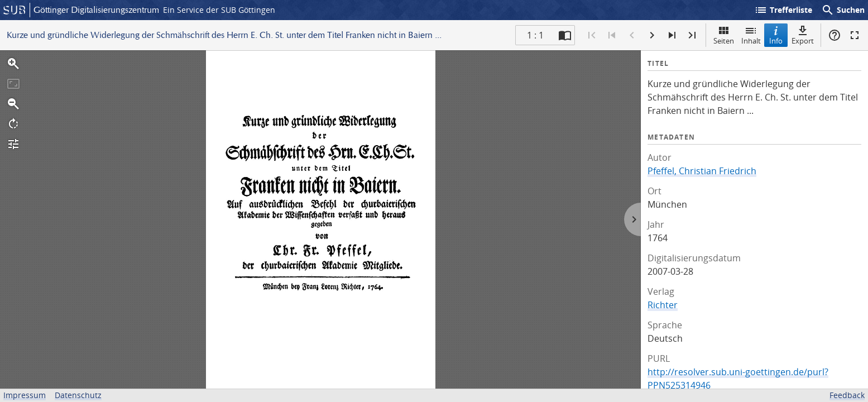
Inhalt (751, 35)
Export (803, 35)
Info (776, 35)
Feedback (847, 395)
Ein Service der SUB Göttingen (219, 10)
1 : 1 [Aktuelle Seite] (535, 35)
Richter (663, 305)
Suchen (843, 10)
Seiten (724, 35)
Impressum (25, 395)
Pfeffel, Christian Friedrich (702, 171)
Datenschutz (78, 395)
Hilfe (835, 35)
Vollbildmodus (855, 35)
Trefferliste (783, 10)
